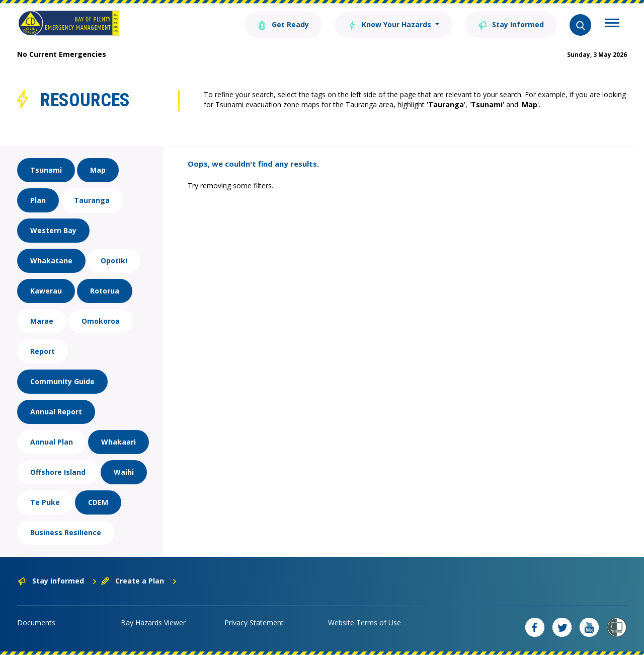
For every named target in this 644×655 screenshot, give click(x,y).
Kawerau (46, 291)
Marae (42, 321)
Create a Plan (139, 581)
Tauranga (92, 200)
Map (98, 170)
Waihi (124, 472)
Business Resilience (66, 532)
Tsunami (46, 170)
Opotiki (114, 261)
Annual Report (56, 412)
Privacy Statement (254, 623)
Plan (38, 200)
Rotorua (105, 291)
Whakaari (118, 442)
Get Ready (283, 24)
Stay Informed (511, 24)
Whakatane (51, 261)
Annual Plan (52, 442)
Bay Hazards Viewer (153, 623)
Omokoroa (101, 321)
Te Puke (45, 502)
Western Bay (53, 230)
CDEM (98, 502)
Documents (36, 623)
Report (43, 351)
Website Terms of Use (365, 623)
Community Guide (62, 381)
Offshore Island (58, 472)
